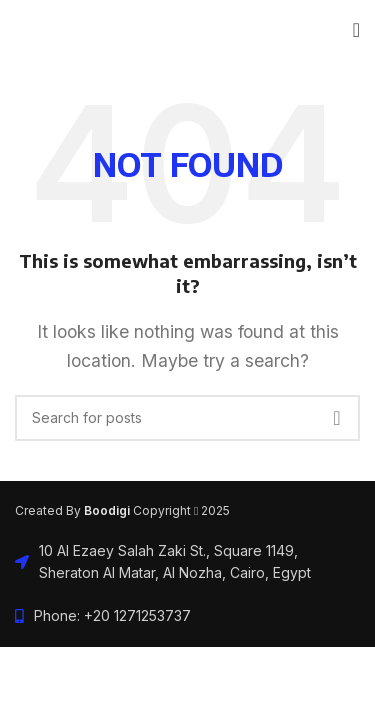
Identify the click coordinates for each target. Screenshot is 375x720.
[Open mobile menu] (356, 30)
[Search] (187, 418)
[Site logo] (15, 30)
